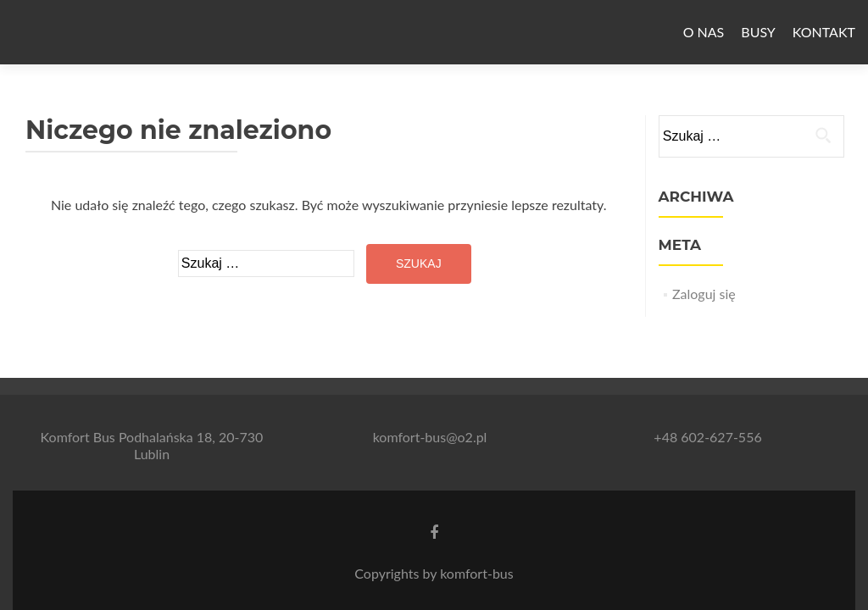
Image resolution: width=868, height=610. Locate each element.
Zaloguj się (704, 294)
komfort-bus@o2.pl (430, 437)
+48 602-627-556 (707, 437)
